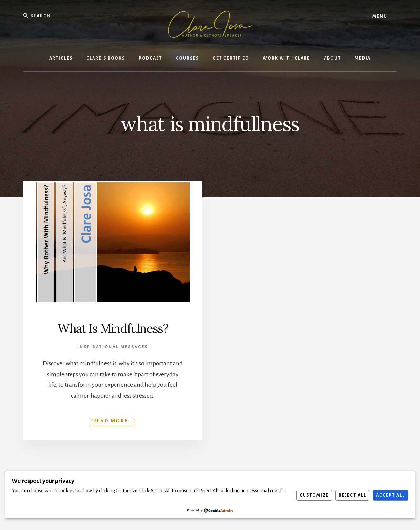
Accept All (390, 495)
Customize (314, 495)
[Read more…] (113, 419)
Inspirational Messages (113, 347)
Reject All (352, 495)
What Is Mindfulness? (113, 328)
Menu (377, 16)
